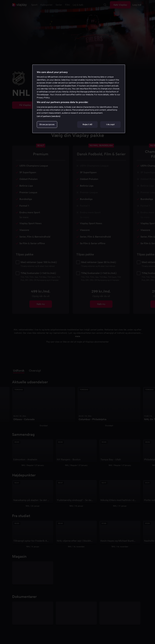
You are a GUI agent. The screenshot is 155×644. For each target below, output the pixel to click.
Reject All (87, 124)
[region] (79, 99)
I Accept (110, 124)
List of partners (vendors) (49, 116)
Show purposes (47, 124)
